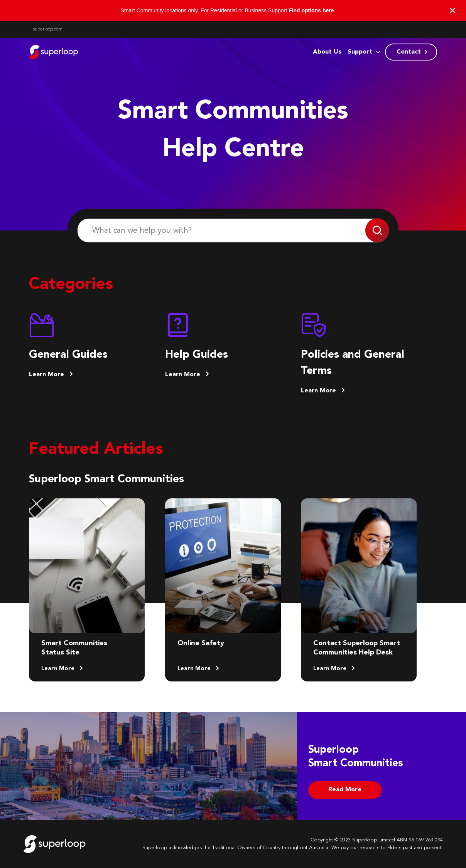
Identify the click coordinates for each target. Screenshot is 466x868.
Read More (345, 790)
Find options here (311, 10)
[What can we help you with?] (233, 231)
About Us (327, 52)
